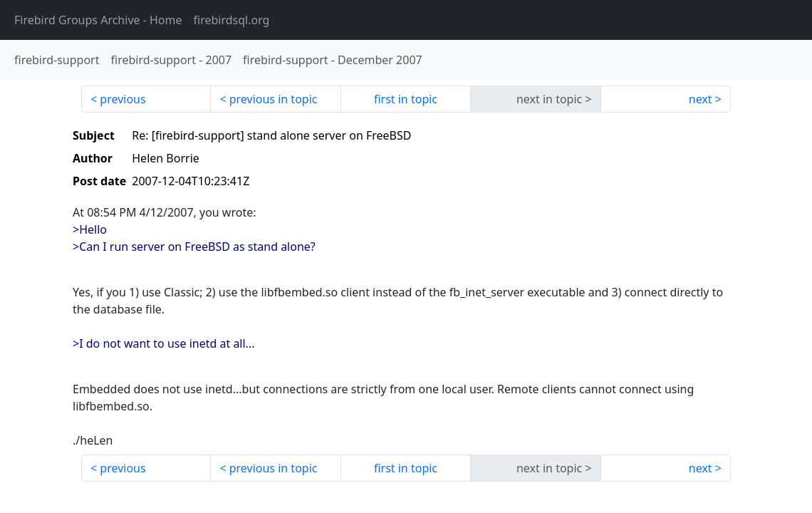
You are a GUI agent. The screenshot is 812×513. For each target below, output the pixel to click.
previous (123, 99)
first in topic (406, 99)
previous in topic (274, 99)
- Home (98, 20)
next (701, 99)
